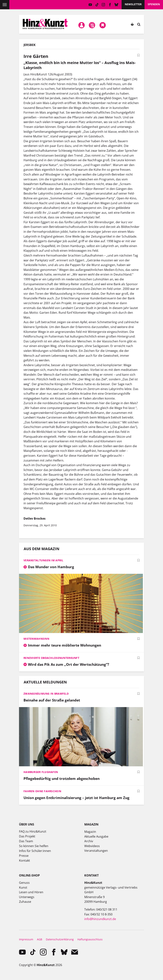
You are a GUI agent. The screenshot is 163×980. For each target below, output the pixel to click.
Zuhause (25, 902)
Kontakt (25, 860)
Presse (24, 856)
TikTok (97, 5)
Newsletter (133, 4)
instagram (103, 5)
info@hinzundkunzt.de (100, 919)
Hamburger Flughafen (41, 772)
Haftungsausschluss (90, 939)
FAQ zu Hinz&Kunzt (33, 831)
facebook (110, 5)
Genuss (24, 883)
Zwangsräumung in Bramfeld (46, 694)
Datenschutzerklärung (60, 939)
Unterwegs (27, 897)
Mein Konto (81, 25)
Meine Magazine (92, 25)
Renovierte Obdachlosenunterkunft (51, 658)
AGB (40, 939)
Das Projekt (27, 836)
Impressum (26, 939)
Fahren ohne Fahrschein (42, 791)
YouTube (90, 5)
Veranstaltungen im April (43, 560)
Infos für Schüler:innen (35, 851)
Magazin (90, 832)
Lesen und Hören (31, 892)
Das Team (26, 841)
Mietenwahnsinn (36, 639)
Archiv (89, 841)
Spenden (154, 4)
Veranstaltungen (96, 851)
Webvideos (92, 846)
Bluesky (116, 5)
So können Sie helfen (34, 846)
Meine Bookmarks (103, 25)
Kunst (23, 887)
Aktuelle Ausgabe (96, 836)
